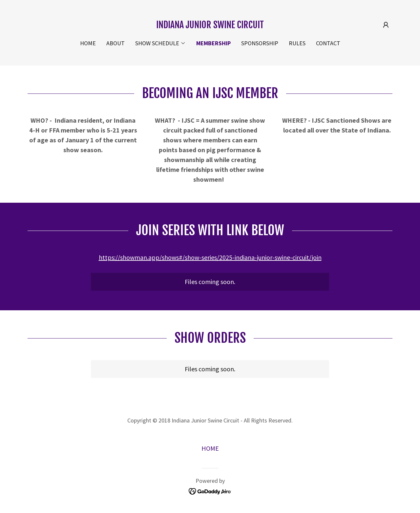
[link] (210, 26)
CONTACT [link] (328, 43)
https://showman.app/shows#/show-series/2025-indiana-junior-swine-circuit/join (210, 257)
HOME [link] (88, 43)
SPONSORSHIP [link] (260, 43)
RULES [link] (297, 43)
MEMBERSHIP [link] (213, 43)
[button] (386, 25)
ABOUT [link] (115, 43)
